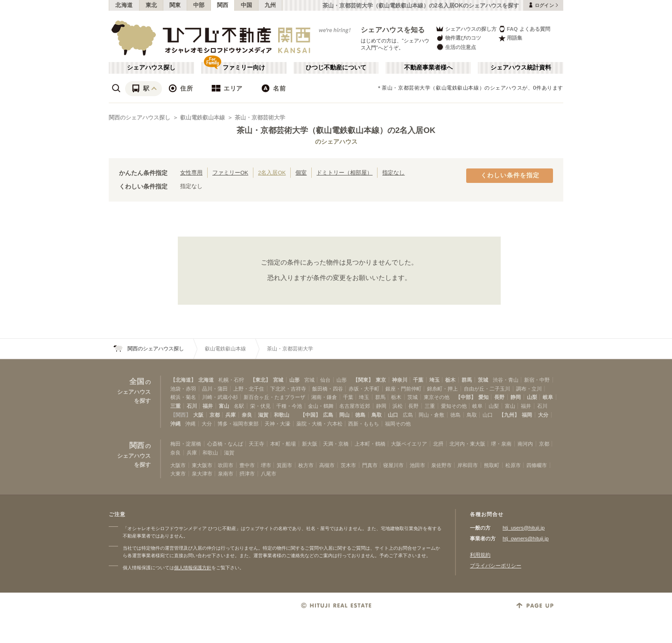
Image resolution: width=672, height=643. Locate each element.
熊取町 (492, 465)
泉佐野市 (441, 465)
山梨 (532, 397)
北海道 (124, 5)
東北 (151, 5)
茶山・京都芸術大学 (260, 118)
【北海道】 (183, 380)
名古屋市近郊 (355, 406)
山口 (393, 415)
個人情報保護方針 (193, 568)
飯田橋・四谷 (328, 389)
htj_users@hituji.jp (524, 528)
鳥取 (377, 415)
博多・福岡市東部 (238, 424)
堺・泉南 (501, 444)
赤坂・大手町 (364, 389)
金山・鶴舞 (321, 406)
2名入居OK (272, 172)
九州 (270, 5)
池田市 (417, 465)
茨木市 (348, 465)
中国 (247, 5)
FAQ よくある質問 (524, 29)
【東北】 (260, 380)
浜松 (398, 406)
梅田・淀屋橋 (186, 444)
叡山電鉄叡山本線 (203, 118)
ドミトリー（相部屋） (344, 172)
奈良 (247, 415)
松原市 (513, 465)
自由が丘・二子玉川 (487, 389)
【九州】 (509, 415)
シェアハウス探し (151, 68)
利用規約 (480, 555)
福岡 (527, 415)
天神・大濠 (277, 424)
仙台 (325, 380)
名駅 (239, 406)
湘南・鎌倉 (324, 397)
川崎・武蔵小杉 (220, 397)
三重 (175, 406)
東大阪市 (202, 465)
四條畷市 (537, 465)
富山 (224, 406)
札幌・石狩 (231, 380)
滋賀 (263, 415)
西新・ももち (364, 424)
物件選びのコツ (458, 38)
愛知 (483, 397)
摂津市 (247, 474)
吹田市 (226, 465)
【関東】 (363, 380)
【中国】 (310, 415)
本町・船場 (283, 444)
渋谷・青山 (506, 380)
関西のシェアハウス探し (140, 118)
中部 (199, 5)
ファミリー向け (244, 68)
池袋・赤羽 (183, 389)
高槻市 (327, 465)
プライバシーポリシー (496, 566)
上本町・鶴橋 (370, 444)
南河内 (525, 444)
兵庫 (231, 415)
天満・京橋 (336, 444)
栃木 (450, 380)
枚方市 (306, 465)
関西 (223, 5)
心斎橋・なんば (225, 444)
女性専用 (191, 172)
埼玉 (434, 380)
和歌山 (282, 415)
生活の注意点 (456, 47)
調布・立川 (529, 389)
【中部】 (466, 397)
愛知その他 (454, 406)
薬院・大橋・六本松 (319, 424)
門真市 (370, 465)
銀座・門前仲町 (403, 389)
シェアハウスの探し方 (466, 29)
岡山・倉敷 (431, 415)
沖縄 (175, 424)
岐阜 (548, 397)
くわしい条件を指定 (510, 175)
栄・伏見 (260, 406)
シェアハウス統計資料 (521, 68)
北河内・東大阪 (467, 444)
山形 (294, 380)
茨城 (483, 380)
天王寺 (256, 444)
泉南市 (226, 474)
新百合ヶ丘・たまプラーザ (274, 397)
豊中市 (247, 465)
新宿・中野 (537, 380)
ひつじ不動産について (336, 68)
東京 (381, 380)
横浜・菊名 (183, 397)
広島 (328, 415)
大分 (543, 415)
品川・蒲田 (215, 389)
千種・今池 (289, 406)
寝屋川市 (393, 465)
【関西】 (181, 415)
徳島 (360, 415)
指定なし (393, 172)
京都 (215, 415)
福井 (208, 406)
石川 (192, 406)
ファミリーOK (230, 172)
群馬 (467, 380)
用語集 (510, 38)
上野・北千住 (249, 389)
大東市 (178, 474)
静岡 (516, 397)
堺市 (266, 465)
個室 (301, 172)
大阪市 (178, 465)
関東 (175, 5)
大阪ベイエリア (409, 444)
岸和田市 (468, 465)
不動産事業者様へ (428, 68)
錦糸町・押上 (442, 389)
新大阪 (310, 444)
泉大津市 (202, 474)
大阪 (198, 415)
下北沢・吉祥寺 (288, 389)
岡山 (344, 415)
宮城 (278, 380)
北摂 (438, 444)
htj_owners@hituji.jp (526, 538)
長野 (499, 397)
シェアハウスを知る (393, 30)
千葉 (418, 380)
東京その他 (437, 397)
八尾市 (269, 474)
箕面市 (284, 465)
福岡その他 (398, 424)
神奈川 (400, 380)
